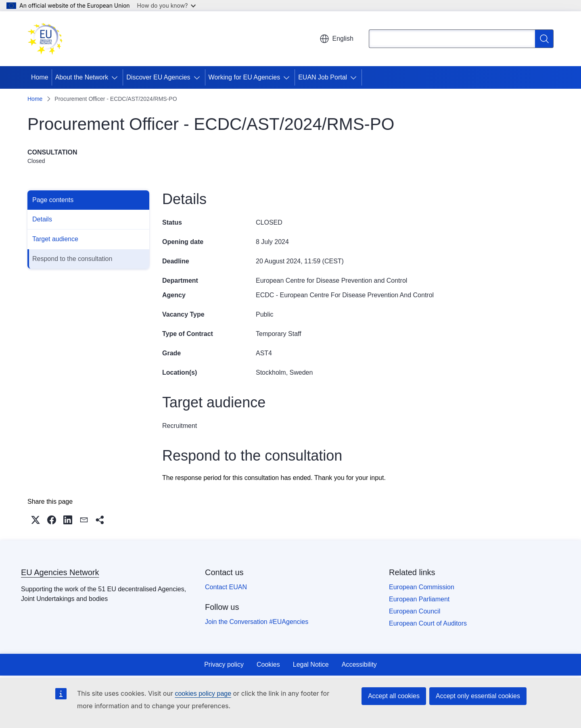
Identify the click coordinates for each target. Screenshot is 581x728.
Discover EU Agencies (158, 77)
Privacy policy (224, 664)
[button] (36, 520)
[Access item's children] (116, 77)
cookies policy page (203, 694)
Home (40, 77)
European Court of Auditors (428, 623)
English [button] (336, 39)
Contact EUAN (226, 587)
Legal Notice (311, 664)
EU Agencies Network (60, 572)
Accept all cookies (394, 696)
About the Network (82, 77)
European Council (415, 611)
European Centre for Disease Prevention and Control (331, 281)
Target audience (55, 239)
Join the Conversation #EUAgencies (257, 622)
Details (42, 219)
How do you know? (167, 5)
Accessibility (359, 664)
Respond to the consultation (72, 259)
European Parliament (419, 599)
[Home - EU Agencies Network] (45, 39)
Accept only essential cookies (478, 696)
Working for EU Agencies (245, 77)
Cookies (268, 664)
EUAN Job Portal (323, 77)
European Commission (422, 587)
